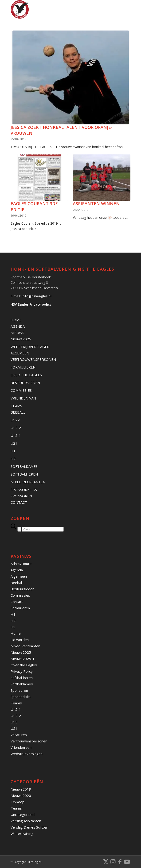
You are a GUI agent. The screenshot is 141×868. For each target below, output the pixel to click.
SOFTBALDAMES (24, 466)
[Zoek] (43, 529)
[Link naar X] (106, 861)
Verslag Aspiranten (26, 821)
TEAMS (16, 406)
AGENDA (18, 326)
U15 (14, 722)
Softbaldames (22, 684)
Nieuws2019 (21, 789)
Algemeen (19, 576)
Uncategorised (23, 814)
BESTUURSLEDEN (25, 383)
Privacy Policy (22, 671)
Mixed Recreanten (25, 646)
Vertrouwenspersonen (29, 741)
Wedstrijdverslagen (27, 754)
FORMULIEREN (23, 367)
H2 (13, 459)
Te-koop (18, 802)
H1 (13, 451)
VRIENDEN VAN (23, 398)
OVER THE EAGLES (26, 375)
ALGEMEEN (20, 353)
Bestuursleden (22, 589)
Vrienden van (21, 747)
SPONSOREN (21, 496)
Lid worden (20, 640)
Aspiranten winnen (96, 204)
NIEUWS (17, 333)
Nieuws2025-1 (23, 659)
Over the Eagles (24, 665)
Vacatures (19, 735)
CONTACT (19, 502)
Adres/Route (21, 564)
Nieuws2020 (21, 795)
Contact (17, 602)
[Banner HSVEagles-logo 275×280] (59, 9)
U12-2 (16, 428)
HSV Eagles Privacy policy (31, 304)
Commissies (20, 595)
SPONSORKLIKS (24, 490)
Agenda (17, 570)
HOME (16, 320)
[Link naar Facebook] (120, 861)
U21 (14, 443)
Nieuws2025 (21, 339)
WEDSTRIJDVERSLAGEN (30, 347)
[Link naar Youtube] (127, 861)
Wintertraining (22, 833)
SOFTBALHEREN (24, 474)
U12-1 (16, 420)
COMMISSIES (21, 390)
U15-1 (16, 435)
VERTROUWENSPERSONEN (33, 359)
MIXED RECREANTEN (28, 482)
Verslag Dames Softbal (29, 827)
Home (16, 633)
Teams (16, 703)
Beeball (17, 583)
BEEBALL (18, 412)
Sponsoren (19, 690)
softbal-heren (22, 678)
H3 (13, 627)
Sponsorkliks (21, 697)
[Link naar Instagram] (113, 861)
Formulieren (20, 608)
